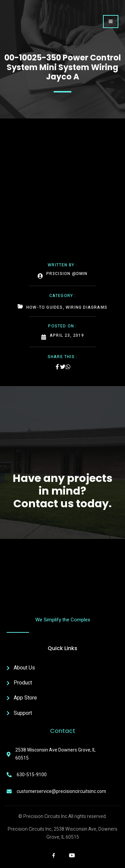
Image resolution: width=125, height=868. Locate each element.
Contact (63, 731)
